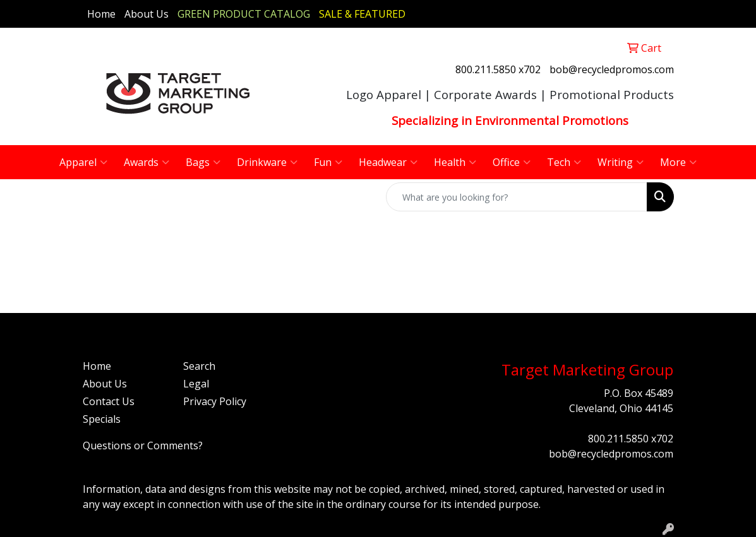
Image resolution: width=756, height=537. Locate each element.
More (678, 162)
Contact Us (109, 401)
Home (101, 14)
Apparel (83, 162)
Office (512, 162)
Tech (564, 162)
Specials (102, 419)
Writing (621, 162)
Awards (147, 162)
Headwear (388, 162)
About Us (147, 14)
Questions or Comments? (143, 446)
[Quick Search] (517, 197)
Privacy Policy (215, 401)
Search (199, 366)
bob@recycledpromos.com (612, 69)
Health (455, 162)
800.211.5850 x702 (498, 69)
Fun (328, 162)
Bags (203, 162)
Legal (196, 384)
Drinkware (267, 162)
